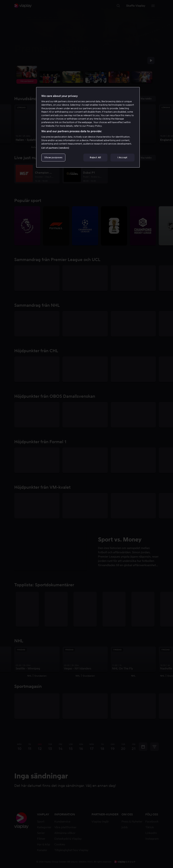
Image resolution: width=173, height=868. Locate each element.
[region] (88, 127)
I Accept (122, 157)
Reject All (95, 157)
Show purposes (53, 157)
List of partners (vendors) (55, 148)
